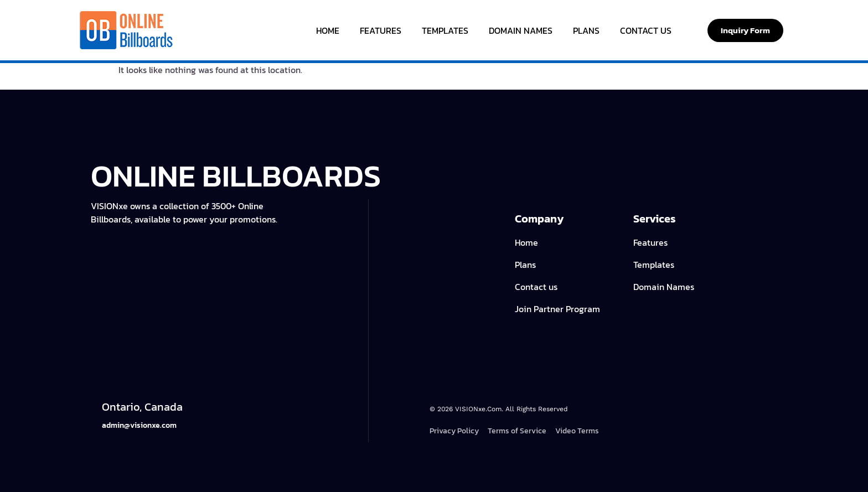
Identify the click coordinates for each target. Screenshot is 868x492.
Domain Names (521, 30)
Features (381, 30)
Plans (586, 30)
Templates (445, 30)
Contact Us (646, 30)
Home (328, 30)
